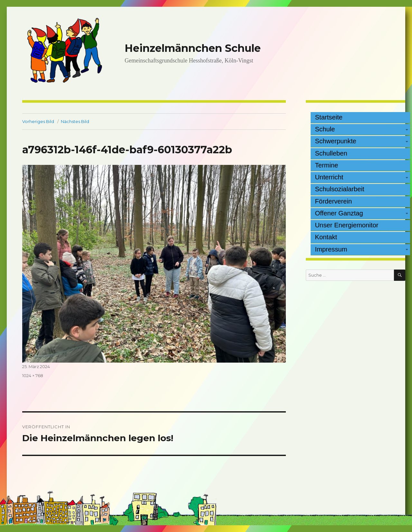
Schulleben (331, 153)
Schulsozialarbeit (340, 189)
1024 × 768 (33, 375)
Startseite (329, 117)
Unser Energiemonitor (347, 225)
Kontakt (326, 237)
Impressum (331, 249)
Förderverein (334, 201)
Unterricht (329, 177)
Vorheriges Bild (38, 121)
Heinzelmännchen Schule (193, 48)
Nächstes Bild (75, 121)
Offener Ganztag (339, 213)
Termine (327, 165)
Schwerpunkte (336, 141)
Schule (325, 129)
